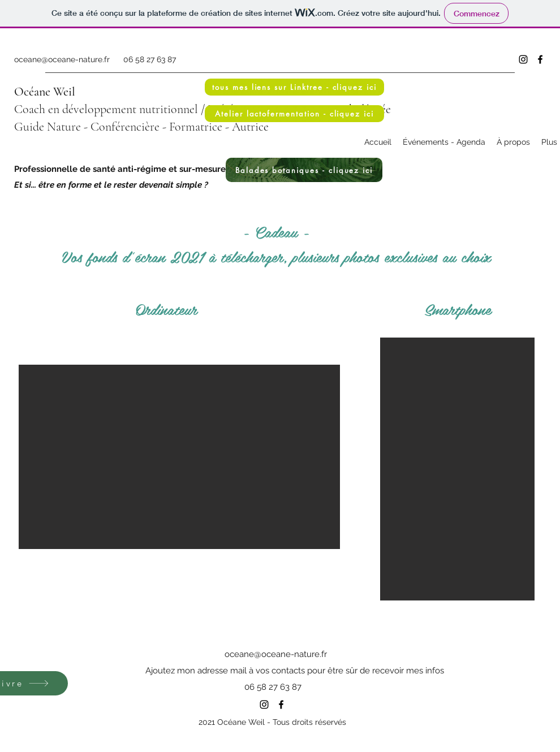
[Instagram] (523, 59)
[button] (179, 457)
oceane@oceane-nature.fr (62, 59)
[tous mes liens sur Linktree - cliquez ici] (294, 87)
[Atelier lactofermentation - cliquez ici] (294, 114)
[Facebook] (540, 59)
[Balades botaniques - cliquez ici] (304, 170)
